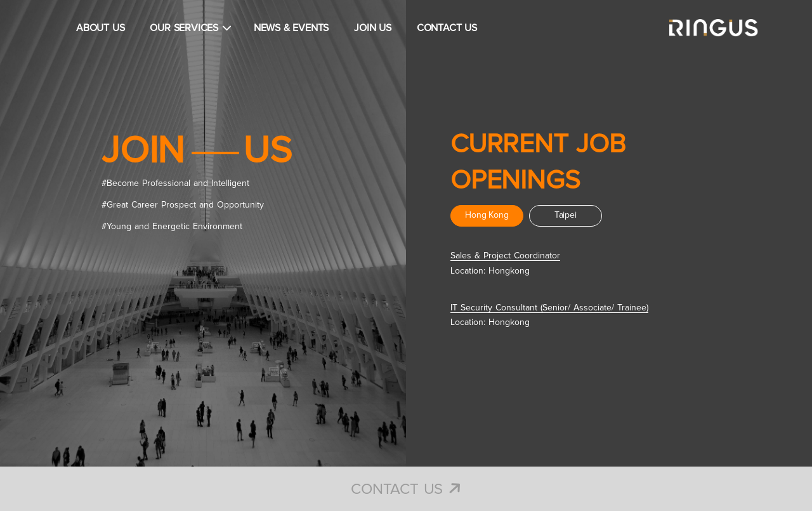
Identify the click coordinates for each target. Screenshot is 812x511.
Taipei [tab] (566, 215)
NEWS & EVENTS (291, 28)
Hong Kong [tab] (487, 215)
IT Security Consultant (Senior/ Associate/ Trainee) (549, 308)
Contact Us (406, 489)
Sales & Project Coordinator (505, 256)
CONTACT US (447, 28)
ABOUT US (100, 28)
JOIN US (373, 28)
